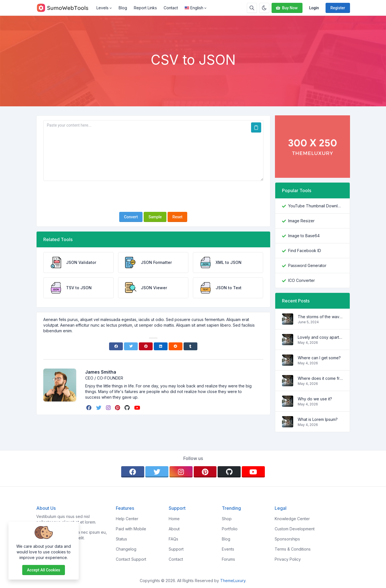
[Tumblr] (190, 346)
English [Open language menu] (194, 8)
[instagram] (109, 408)
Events (228, 549)
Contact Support (131, 559)
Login (314, 8)
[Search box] (252, 8)
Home (174, 519)
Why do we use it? (315, 399)
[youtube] (138, 408)
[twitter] (99, 408)
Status (121, 539)
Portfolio (230, 529)
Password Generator (307, 265)
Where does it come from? (320, 378)
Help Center (127, 519)
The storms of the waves (320, 317)
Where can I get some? (319, 358)
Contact (171, 8)
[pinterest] (118, 408)
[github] (128, 408)
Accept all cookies (44, 570)
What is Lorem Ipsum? (318, 419)
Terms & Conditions (293, 549)
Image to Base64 (304, 236)
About (174, 529)
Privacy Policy (288, 559)
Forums (228, 559)
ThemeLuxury (233, 581)
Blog (123, 8)
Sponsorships (287, 539)
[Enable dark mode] (264, 8)
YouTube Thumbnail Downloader (316, 206)
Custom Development (295, 529)
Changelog (126, 549)
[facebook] (90, 408)
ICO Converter (302, 280)
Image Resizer (301, 221)
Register (338, 8)
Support (176, 549)
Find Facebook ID (305, 251)
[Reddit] (176, 346)
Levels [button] (102, 8)
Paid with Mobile (131, 529)
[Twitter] (131, 346)
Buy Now (286, 8)
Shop (227, 519)
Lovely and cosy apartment (320, 337)
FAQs (173, 539)
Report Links (145, 8)
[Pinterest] (146, 346)
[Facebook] (116, 346)
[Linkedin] (161, 346)
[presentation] (153, 196)
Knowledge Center (292, 519)
